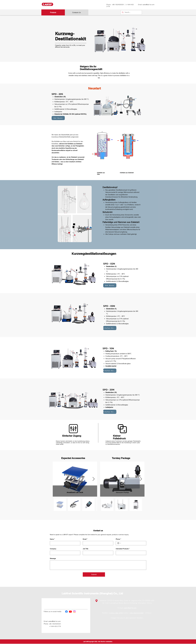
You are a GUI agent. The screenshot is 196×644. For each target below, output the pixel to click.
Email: (46, 621)
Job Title (85, 549)
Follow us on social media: (53, 611)
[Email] (97, 543)
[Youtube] (70, 612)
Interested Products (123, 549)
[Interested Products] (130, 553)
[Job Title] (97, 553)
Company (53, 549)
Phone (118, 539)
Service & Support (77, 604)
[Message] (98, 565)
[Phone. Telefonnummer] (133, 543)
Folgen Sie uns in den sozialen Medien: (127, 618)
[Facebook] (66, 612)
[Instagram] (74, 612)
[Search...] (131, 12)
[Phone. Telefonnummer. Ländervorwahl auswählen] (119, 543)
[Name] (64, 543)
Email (85, 539)
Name (52, 539)
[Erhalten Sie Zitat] (110, 328)
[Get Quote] (58, 118)
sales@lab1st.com (148, 5)
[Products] (53, 12)
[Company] (64, 553)
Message (53, 558)
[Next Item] (94, 479)
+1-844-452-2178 (55, 626)
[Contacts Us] (77, 12)
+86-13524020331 (118, 5)
